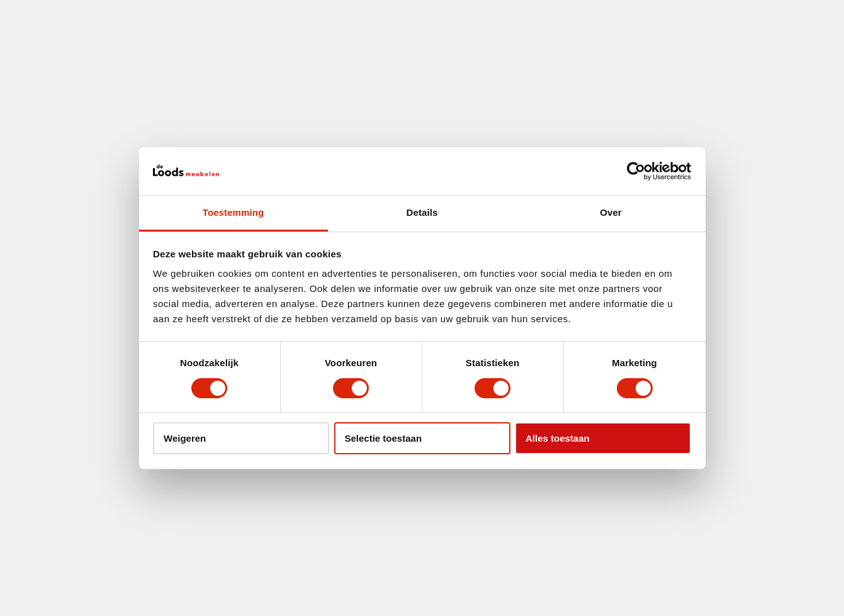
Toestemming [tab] (234, 212)
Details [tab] (422, 212)
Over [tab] (611, 212)
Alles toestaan (558, 438)
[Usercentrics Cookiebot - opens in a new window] (636, 171)
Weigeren (185, 438)
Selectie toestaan (384, 438)
